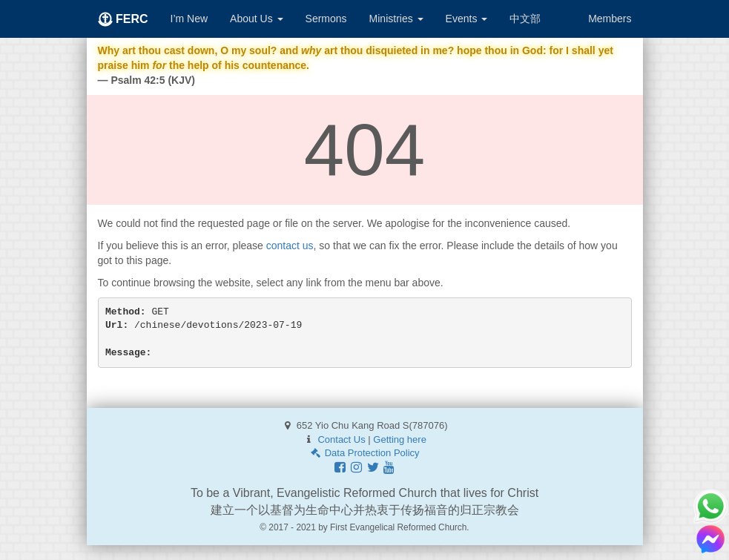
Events (467, 19)
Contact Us (341, 439)
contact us (290, 246)
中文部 (525, 19)
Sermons (326, 19)
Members (610, 19)
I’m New (189, 19)
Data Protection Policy (364, 453)
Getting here (400, 439)
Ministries (396, 19)
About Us (256, 19)
